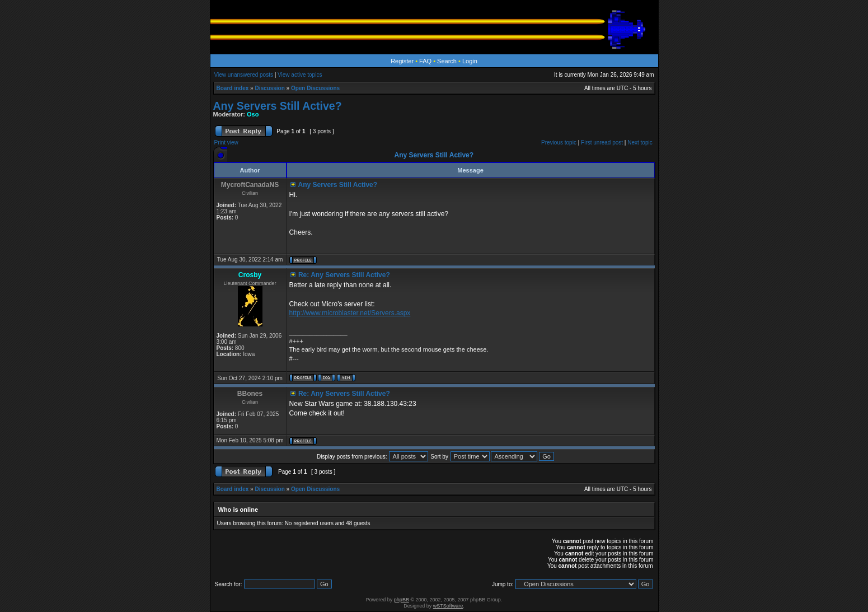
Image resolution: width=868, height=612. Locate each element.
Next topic (640, 143)
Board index (233, 88)
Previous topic (559, 143)
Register (402, 61)
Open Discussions (315, 88)
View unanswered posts (244, 75)
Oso (253, 114)
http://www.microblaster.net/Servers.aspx (350, 313)
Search (447, 61)
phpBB (402, 600)
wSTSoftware (448, 606)
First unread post (602, 143)
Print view (226, 143)
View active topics (300, 75)
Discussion (269, 88)
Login (470, 61)
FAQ (425, 61)
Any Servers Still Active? (278, 106)
